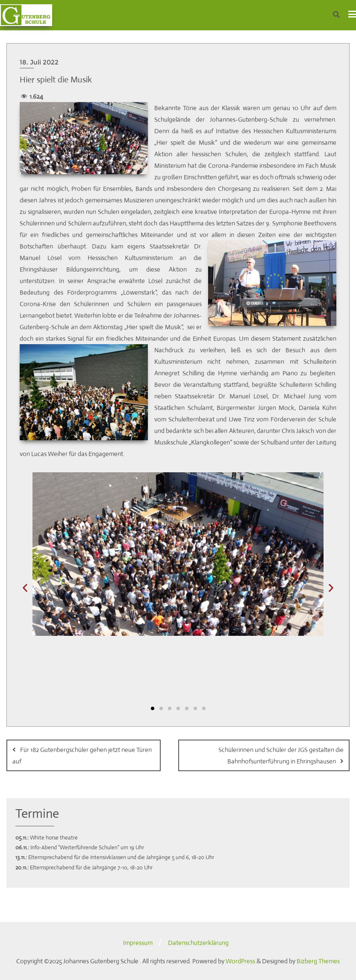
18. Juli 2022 (39, 62)
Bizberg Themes (318, 961)
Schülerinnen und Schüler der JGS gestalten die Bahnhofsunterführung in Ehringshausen (281, 755)
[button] (25, 587)
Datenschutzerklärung (198, 943)
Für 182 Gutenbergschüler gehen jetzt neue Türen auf (82, 755)
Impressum (138, 943)
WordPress (240, 961)
